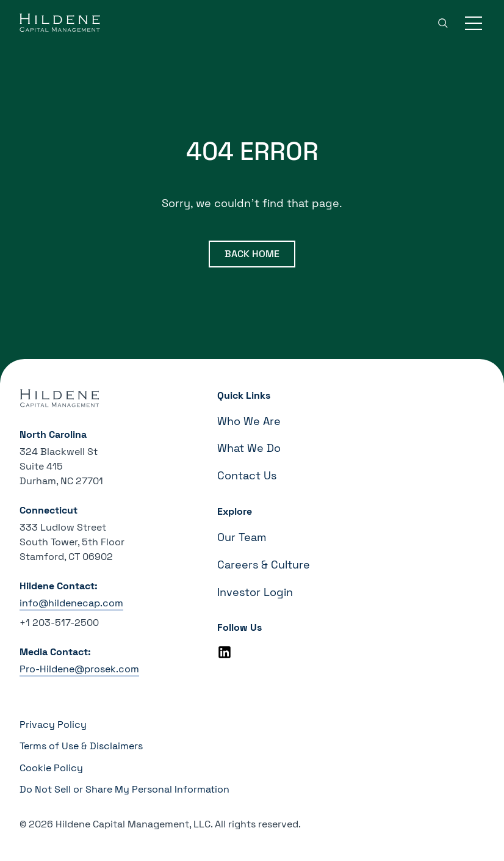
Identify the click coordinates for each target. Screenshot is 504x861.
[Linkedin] (225, 652)
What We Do (249, 448)
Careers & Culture (264, 565)
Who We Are (249, 421)
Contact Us (247, 475)
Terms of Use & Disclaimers (81, 746)
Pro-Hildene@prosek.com (79, 669)
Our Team (242, 537)
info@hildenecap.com (71, 603)
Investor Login (255, 592)
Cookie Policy (51, 768)
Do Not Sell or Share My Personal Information (124, 789)
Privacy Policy (53, 725)
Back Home (252, 254)
